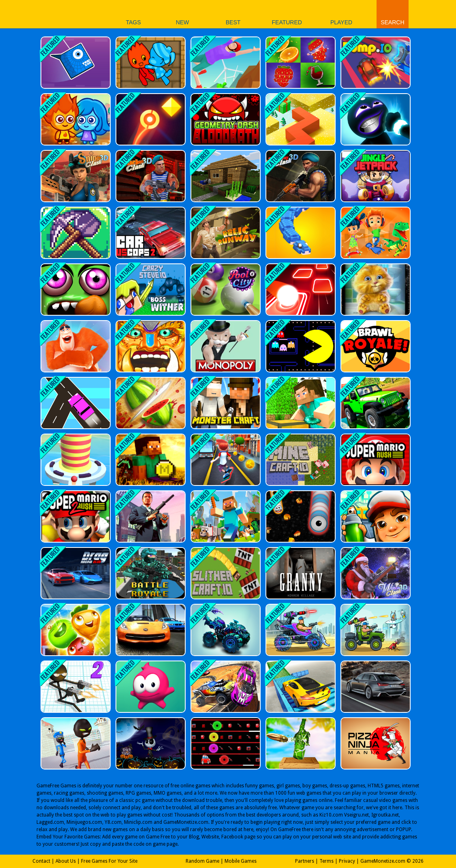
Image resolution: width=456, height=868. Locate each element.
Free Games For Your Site (109, 861)
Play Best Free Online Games (57, 14)
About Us (66, 861)
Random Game (202, 861)
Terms (326, 861)
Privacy (347, 861)
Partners (305, 861)
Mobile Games (241, 861)
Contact (41, 861)
